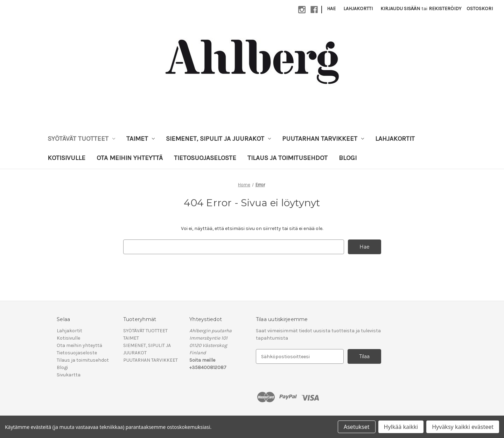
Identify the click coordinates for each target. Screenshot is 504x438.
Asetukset (357, 427)
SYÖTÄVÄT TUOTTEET (81, 139)
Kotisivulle (66, 158)
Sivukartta (69, 375)
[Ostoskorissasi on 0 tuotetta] (480, 9)
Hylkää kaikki (401, 427)
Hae (331, 9)
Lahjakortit (395, 139)
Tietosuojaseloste (205, 158)
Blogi (348, 158)
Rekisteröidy (445, 9)
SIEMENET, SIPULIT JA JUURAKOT (218, 139)
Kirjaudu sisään (400, 9)
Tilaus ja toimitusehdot (288, 158)
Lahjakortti (358, 9)
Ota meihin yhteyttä (130, 158)
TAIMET (141, 139)
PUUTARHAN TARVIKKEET (323, 139)
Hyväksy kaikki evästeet (463, 427)
